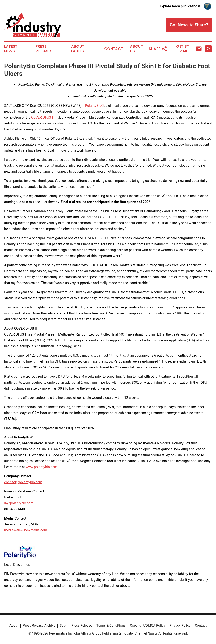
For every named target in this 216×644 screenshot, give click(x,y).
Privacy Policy (180, 626)
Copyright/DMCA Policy (148, 626)
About (14, 626)
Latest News (11, 49)
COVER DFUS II (42, 117)
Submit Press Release (76, 626)
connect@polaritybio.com (23, 482)
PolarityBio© (94, 106)
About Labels (78, 49)
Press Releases (44, 49)
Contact (114, 49)
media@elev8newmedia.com (26, 530)
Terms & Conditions (111, 626)
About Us (136, 49)
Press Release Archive (39, 626)
